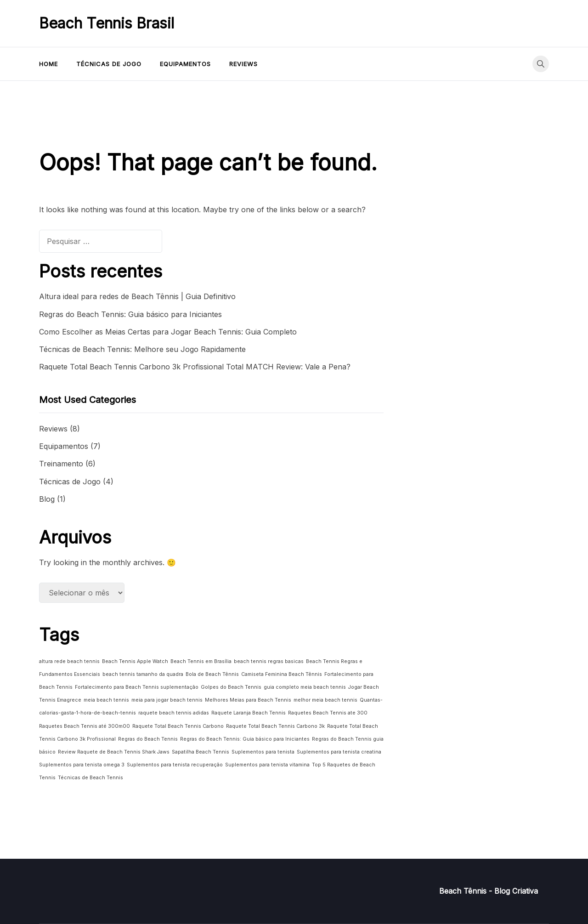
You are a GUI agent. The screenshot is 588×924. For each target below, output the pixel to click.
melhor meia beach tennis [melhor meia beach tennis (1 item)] (325, 700)
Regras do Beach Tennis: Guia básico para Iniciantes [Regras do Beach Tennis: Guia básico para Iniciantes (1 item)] (245, 739)
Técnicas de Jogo (109, 64)
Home (48, 64)
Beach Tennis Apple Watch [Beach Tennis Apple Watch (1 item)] (135, 661)
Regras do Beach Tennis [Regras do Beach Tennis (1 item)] (148, 739)
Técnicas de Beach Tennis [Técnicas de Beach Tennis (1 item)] (90, 778)
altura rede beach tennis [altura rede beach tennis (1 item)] (69, 661)
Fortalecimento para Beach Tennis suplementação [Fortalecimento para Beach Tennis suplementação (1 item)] (137, 687)
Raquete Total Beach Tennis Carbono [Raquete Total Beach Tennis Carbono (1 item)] (178, 726)
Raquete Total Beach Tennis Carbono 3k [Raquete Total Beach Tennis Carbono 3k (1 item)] (275, 726)
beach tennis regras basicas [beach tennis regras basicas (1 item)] (269, 661)
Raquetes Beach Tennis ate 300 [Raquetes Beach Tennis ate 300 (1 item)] (328, 713)
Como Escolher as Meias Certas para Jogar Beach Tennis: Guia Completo (168, 332)
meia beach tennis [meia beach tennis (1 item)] (106, 700)
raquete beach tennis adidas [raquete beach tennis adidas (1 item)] (174, 713)
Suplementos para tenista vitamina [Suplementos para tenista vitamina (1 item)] (267, 765)
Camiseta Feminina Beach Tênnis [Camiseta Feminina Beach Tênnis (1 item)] (282, 674)
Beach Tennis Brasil (107, 23)
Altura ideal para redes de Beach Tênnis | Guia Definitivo (137, 296)
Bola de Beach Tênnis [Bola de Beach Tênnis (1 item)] (212, 674)
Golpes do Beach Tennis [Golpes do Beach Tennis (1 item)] (231, 687)
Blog (47, 499)
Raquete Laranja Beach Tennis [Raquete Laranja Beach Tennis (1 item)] (249, 713)
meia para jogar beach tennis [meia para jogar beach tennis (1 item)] (167, 700)
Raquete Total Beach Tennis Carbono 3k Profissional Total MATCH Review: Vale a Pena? (195, 367)
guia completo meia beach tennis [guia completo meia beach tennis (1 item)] (305, 687)
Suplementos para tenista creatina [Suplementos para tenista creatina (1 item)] (339, 752)
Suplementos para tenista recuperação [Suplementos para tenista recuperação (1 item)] (175, 765)
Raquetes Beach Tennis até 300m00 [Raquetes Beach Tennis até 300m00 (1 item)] (85, 726)
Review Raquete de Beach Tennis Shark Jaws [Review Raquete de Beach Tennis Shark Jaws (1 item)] (114, 752)
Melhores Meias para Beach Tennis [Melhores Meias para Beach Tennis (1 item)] (248, 700)
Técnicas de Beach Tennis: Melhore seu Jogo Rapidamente (142, 349)
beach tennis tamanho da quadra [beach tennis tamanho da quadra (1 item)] (143, 674)
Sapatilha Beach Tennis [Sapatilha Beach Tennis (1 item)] (201, 752)
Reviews (243, 64)
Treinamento (61, 464)
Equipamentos (185, 64)
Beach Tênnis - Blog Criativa (489, 891)
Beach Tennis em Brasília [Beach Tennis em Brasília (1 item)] (201, 661)
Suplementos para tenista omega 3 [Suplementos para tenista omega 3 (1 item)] (82, 765)
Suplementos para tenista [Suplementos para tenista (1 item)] (263, 752)
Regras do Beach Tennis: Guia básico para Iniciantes (130, 314)
